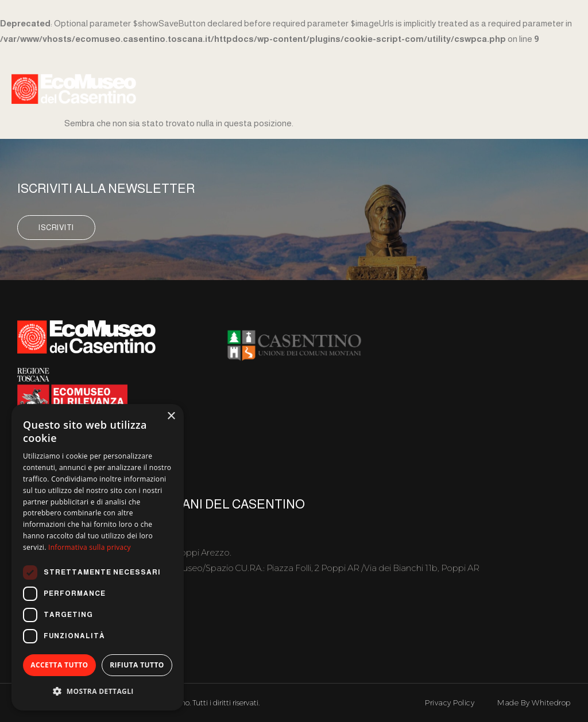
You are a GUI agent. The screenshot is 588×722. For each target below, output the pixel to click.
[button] (98, 691)
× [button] (171, 416)
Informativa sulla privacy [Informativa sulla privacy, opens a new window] (90, 547)
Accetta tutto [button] (59, 665)
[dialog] (98, 557)
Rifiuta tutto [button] (137, 665)
